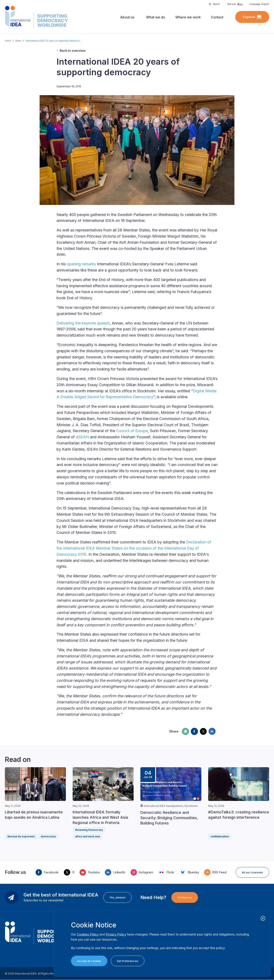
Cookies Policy (88, 934)
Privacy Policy (116, 934)
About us (127, 17)
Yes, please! (118, 897)
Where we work (188, 17)
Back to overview (73, 51)
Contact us (185, 897)
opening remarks (81, 264)
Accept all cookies (89, 961)
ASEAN (82, 437)
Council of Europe (132, 431)
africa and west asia (88, 836)
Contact (217, 17)
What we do (156, 17)
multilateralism (220, 836)
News (18, 41)
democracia (48, 836)
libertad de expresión (21, 836)
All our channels (252, 872)
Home (8, 41)
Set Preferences (128, 961)
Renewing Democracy (89, 830)
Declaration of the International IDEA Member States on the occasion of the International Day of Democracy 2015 (134, 548)
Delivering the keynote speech (83, 323)
